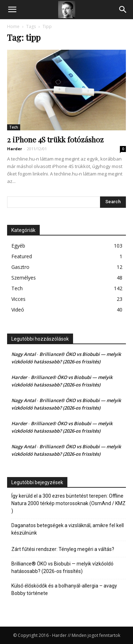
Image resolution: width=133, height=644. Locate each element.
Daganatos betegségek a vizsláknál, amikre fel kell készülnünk (68, 529)
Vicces (18, 299)
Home (13, 26)
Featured (22, 256)
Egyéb (18, 246)
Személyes (24, 278)
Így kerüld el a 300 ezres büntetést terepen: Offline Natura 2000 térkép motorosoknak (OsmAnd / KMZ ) (68, 503)
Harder (15, 149)
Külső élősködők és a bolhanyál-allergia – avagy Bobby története (64, 589)
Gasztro (20, 267)
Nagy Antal (24, 354)
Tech (14, 127)
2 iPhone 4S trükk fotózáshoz (55, 139)
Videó (18, 310)
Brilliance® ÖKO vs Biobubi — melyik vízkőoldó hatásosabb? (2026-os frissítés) (62, 567)
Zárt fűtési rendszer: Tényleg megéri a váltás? (63, 549)
